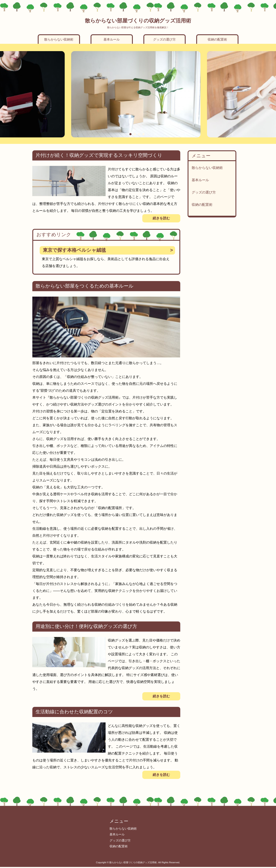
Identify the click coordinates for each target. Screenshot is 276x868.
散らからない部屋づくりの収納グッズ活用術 (138, 21)
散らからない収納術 (59, 39)
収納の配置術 (217, 39)
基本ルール (112, 39)
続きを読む (161, 218)
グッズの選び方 (164, 39)
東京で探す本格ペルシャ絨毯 (74, 250)
